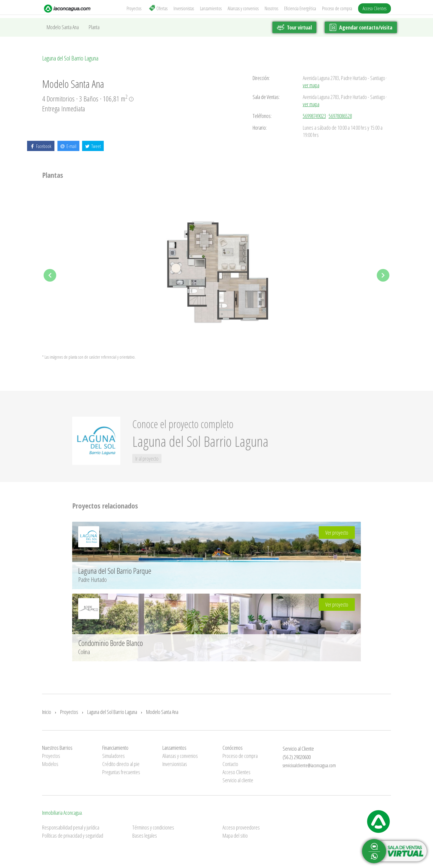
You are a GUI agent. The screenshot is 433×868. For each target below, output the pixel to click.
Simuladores (114, 756)
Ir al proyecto (147, 459)
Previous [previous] (50, 275)
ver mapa (311, 85)
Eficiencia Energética (300, 8)
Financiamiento (115, 748)
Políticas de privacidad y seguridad (73, 836)
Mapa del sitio (235, 836)
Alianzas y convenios (243, 8)
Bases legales (145, 836)
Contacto (230, 764)
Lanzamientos (211, 8)
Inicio (47, 712)
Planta (94, 27)
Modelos (50, 764)
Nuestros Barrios (57, 748)
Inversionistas (184, 8)
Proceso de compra (337, 8)
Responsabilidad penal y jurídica (71, 827)
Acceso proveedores (241, 827)
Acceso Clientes (375, 8)
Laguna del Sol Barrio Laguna (70, 58)
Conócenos (233, 748)
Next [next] (383, 275)
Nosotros (271, 8)
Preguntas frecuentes (121, 772)
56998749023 (314, 116)
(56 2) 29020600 (297, 757)
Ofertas (158, 8)
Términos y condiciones (153, 827)
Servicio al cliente (238, 780)
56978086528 (340, 116)
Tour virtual (294, 27)
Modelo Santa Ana (63, 27)
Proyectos (134, 8)
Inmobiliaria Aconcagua (62, 813)
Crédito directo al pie (121, 764)
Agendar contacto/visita (361, 27)
